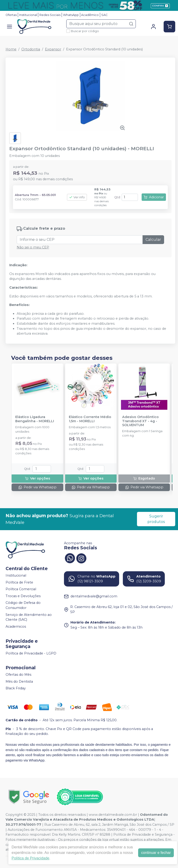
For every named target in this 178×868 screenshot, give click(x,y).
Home (11, 49)
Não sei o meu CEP (33, 247)
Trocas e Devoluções (23, 596)
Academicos (16, 627)
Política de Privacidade (30, 858)
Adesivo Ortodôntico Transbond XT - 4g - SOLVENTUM (140, 421)
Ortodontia (31, 49)
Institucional (28, 15)
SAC (104, 15)
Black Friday (16, 688)
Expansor (53, 49)
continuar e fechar (156, 853)
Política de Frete (19, 582)
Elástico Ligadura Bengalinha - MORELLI (35, 419)
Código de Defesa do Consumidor (23, 605)
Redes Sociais (50, 15)
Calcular (153, 240)
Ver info (77, 197)
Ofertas (11, 15)
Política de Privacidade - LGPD (31, 653)
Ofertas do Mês (18, 675)
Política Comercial (21, 589)
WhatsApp (71, 15)
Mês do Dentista (19, 682)
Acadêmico (90, 15)
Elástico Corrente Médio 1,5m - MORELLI (90, 419)
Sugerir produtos (156, 519)
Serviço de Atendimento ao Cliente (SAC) (29, 617)
